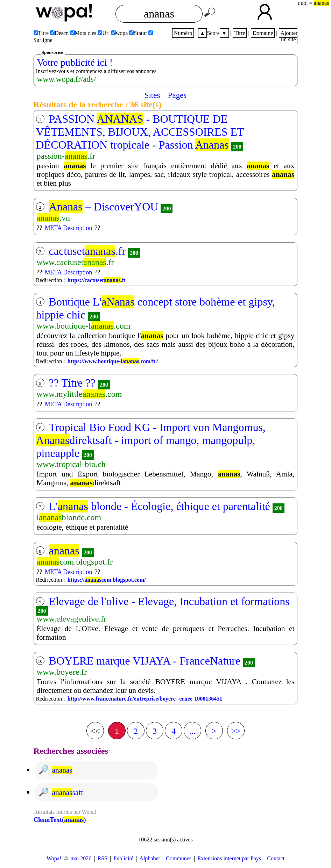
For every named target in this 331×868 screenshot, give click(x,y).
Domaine (263, 33)
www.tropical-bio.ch (71, 464)
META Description (68, 228)
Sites (152, 95)
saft (68, 792)
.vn (53, 218)
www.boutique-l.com (84, 326)
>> (236, 731)
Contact (276, 858)
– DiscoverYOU (104, 207)
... (192, 731)
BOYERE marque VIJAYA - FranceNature (145, 661)
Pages (177, 95)
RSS (103, 858)
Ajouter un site (289, 36)
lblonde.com (69, 517)
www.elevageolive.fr (72, 619)
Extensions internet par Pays (229, 858)
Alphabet (150, 858)
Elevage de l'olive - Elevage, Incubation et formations (169, 601)
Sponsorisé (52, 52)
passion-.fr (66, 156)
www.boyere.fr (62, 672)
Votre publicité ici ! (75, 62)
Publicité (123, 858)
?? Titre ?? (72, 383)
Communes (179, 858)
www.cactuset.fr (75, 262)
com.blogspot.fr (75, 562)
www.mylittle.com (79, 394)
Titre (240, 33)
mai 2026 (81, 858)
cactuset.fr (87, 251)
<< (95, 731)
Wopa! (54, 858)
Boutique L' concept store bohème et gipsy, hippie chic (156, 308)
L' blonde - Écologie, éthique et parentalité (160, 506)
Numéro (183, 33)
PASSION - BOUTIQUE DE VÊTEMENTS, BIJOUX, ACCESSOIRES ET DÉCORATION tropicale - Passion (140, 132)
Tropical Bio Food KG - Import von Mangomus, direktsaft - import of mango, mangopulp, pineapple (151, 440)
